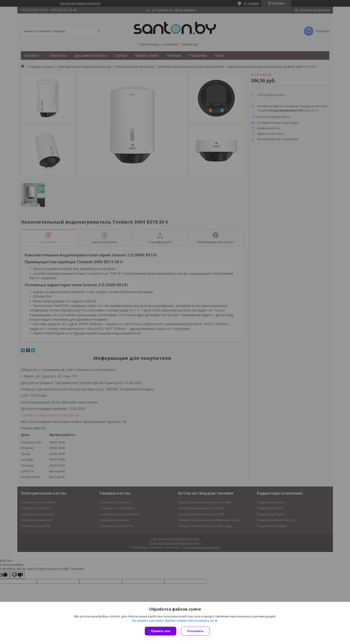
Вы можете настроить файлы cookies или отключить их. (173, 621)
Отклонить (195, 631)
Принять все (161, 631)
